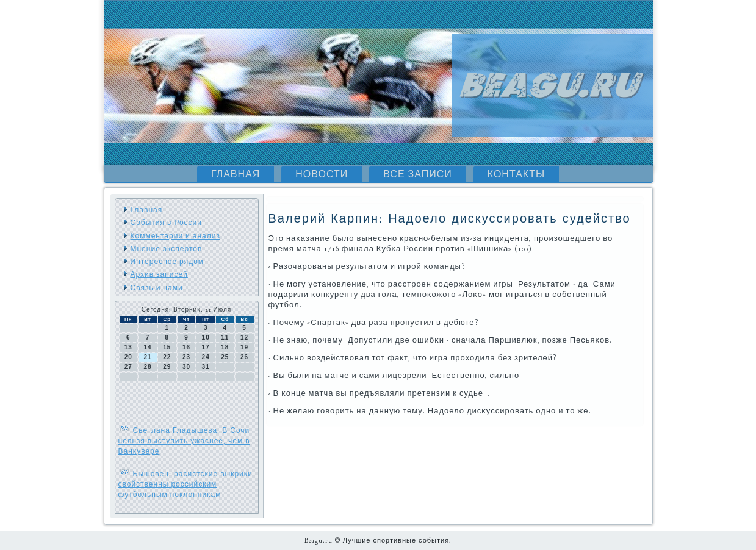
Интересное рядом (167, 262)
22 (167, 357)
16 (186, 347)
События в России (166, 223)
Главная (236, 174)
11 (225, 337)
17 (206, 347)
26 (244, 357)
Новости (322, 174)
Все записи (418, 174)
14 (147, 347)
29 (167, 367)
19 (244, 347)
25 (225, 357)
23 (186, 357)
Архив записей (159, 274)
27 (128, 367)
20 (128, 357)
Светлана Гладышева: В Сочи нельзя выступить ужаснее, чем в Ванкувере (184, 441)
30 (186, 367)
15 (167, 347)
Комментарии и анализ (175, 236)
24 (206, 357)
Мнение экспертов (167, 249)
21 (147, 357)
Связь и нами (157, 288)
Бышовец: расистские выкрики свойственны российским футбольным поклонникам (185, 484)
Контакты (516, 174)
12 (244, 337)
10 (206, 337)
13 (128, 347)
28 (147, 367)
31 (206, 367)
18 (225, 347)
